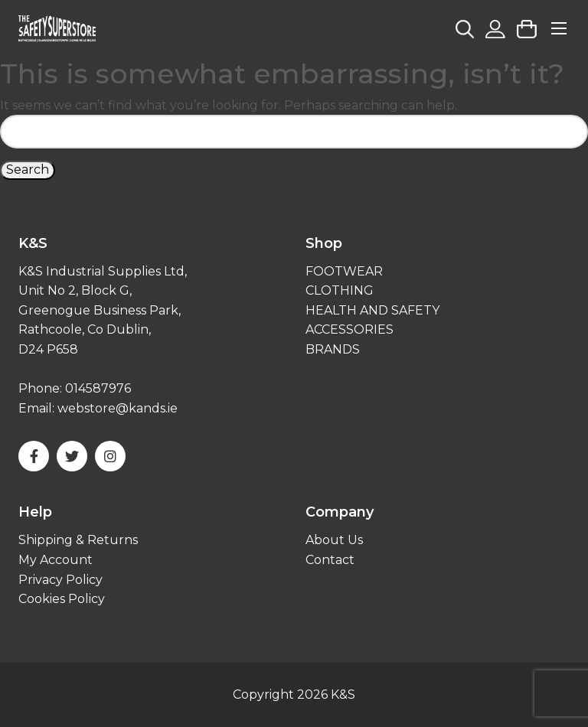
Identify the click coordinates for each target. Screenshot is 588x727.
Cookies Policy (62, 599)
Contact (330, 560)
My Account (56, 560)
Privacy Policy (60, 580)
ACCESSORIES (350, 329)
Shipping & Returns (78, 540)
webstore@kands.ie (118, 408)
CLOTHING (340, 290)
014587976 (98, 388)
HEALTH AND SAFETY (372, 310)
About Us (334, 540)
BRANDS (333, 349)
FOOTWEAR (344, 271)
